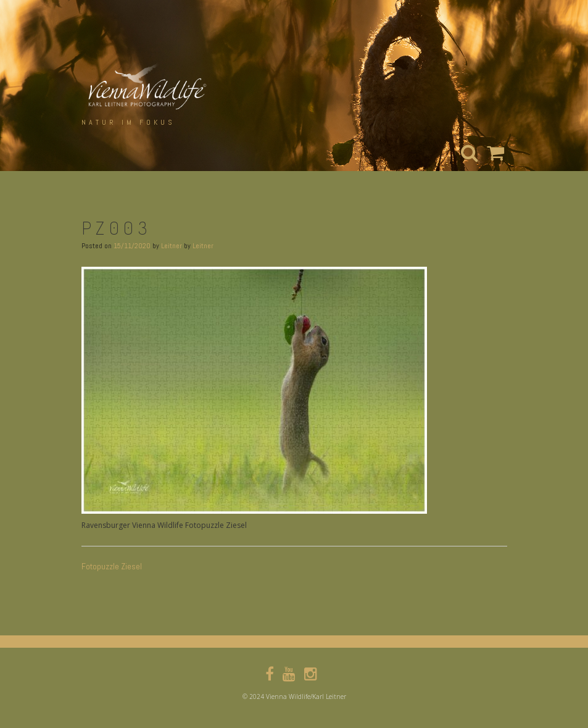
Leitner (172, 246)
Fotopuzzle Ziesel (112, 566)
